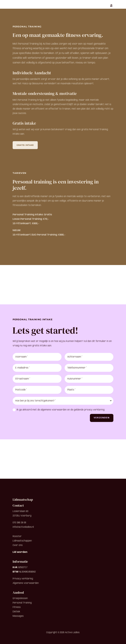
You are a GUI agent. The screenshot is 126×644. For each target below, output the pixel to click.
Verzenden (102, 418)
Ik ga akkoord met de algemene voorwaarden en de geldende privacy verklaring (59, 410)
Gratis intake (25, 145)
